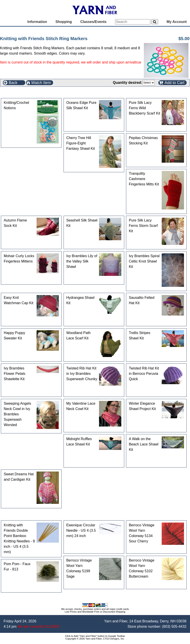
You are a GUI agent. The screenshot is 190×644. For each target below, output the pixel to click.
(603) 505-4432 (174, 627)
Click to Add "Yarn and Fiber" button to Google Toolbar (95, 636)
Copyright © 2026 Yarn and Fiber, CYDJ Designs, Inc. (95, 639)
